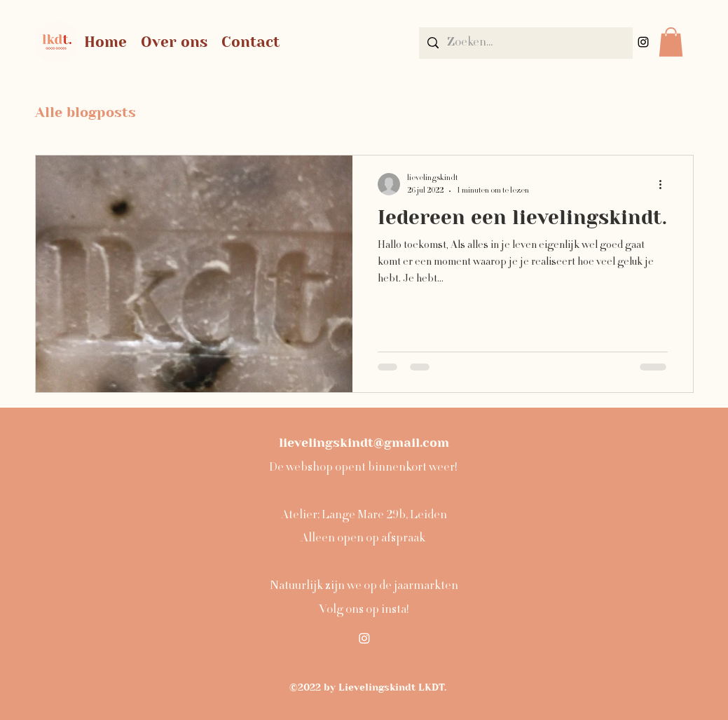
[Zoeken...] (525, 43)
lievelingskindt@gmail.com (364, 443)
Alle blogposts (85, 112)
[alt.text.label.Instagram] (643, 42)
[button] (671, 42)
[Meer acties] (666, 184)
